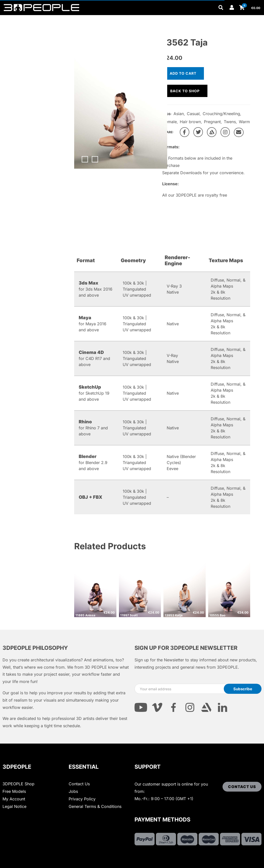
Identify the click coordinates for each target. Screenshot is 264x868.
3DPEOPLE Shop (18, 784)
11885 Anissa (85, 615)
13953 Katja (174, 615)
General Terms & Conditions (95, 806)
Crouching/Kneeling (221, 114)
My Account (14, 799)
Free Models (14, 791)
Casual (193, 114)
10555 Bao (217, 615)
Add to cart (183, 73)
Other (91, 18)
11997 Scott (129, 615)
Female (170, 122)
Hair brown (190, 122)
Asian (179, 114)
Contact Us (79, 784)
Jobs (73, 791)
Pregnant (212, 122)
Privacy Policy (82, 799)
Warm (244, 122)
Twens (230, 122)
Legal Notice (14, 806)
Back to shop (185, 91)
